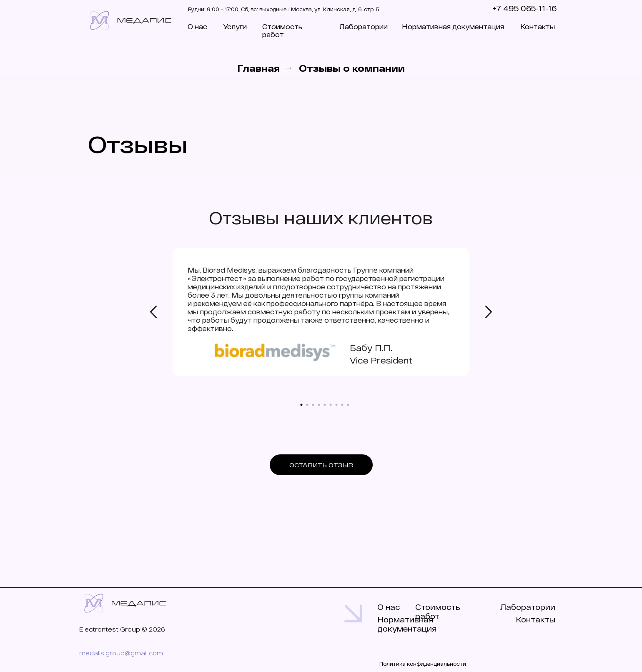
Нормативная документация (453, 26)
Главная (258, 68)
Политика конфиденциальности (423, 664)
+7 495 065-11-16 (525, 8)
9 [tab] (350, 407)
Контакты (538, 26)
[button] (321, 465)
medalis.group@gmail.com (121, 653)
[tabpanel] (321, 319)
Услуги (235, 26)
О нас (197, 26)
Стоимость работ (282, 30)
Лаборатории (364, 26)
